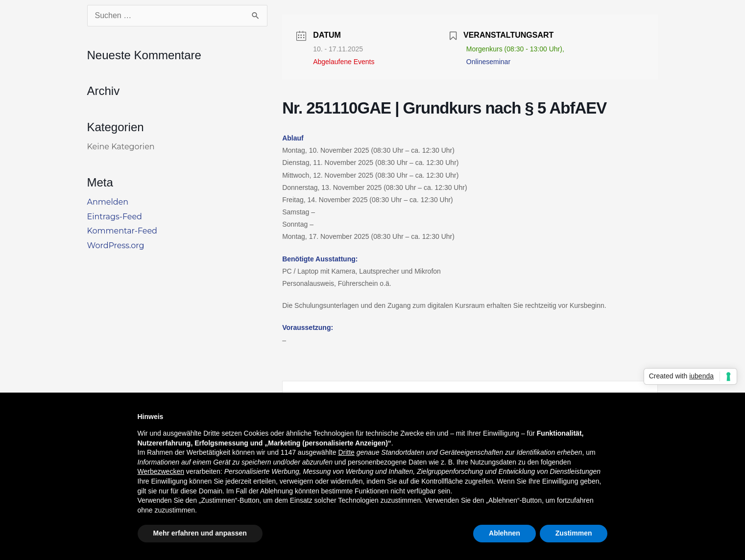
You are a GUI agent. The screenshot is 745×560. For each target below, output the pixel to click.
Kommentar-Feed (122, 231)
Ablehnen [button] (505, 533)
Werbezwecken (161, 471)
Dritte (346, 452)
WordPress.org (116, 245)
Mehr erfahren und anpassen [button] (200, 533)
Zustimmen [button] (574, 533)
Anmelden (108, 202)
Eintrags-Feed (115, 217)
